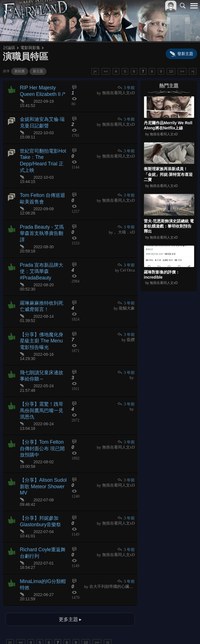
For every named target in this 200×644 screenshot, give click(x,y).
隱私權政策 (165, 630)
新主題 (38, 71)
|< (95, 71)
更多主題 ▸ (70, 559)
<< (106, 71)
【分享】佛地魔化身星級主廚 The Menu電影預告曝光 (43, 312)
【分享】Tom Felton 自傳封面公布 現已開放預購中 (43, 405)
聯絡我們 (185, 630)
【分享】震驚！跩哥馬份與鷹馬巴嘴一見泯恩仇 (43, 374)
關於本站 (126, 630)
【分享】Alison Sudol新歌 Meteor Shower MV (42, 437)
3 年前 (126, 88)
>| (193, 71)
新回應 (20, 71)
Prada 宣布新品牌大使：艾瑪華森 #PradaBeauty (40, 251)
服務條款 (144, 630)
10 (171, 71)
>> (182, 71)
